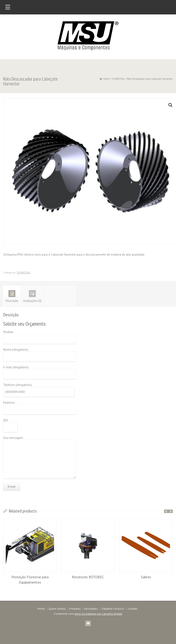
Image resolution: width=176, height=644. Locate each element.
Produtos (75, 609)
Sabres (146, 577)
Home (41, 609)
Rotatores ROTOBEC (88, 577)
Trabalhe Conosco (113, 609)
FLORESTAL (118, 79)
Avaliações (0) (32, 296)
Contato (133, 609)
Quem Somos (57, 609)
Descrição (12, 296)
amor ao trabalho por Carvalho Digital (98, 614)
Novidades (91, 609)
